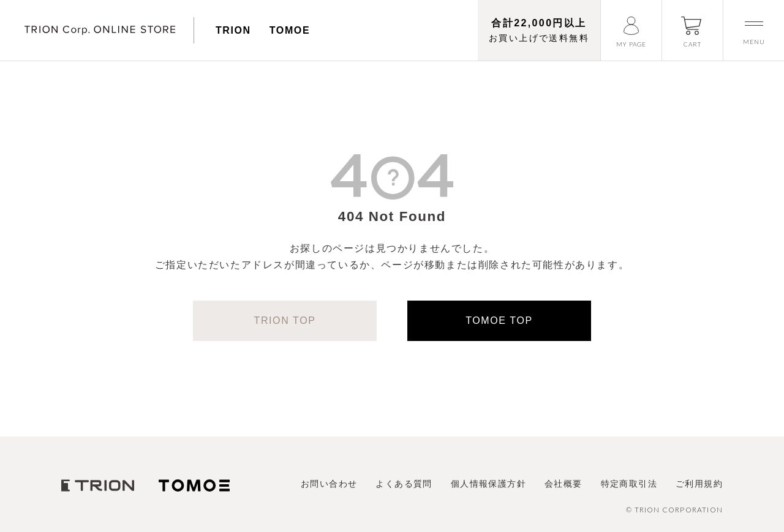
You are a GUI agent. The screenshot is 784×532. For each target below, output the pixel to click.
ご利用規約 (699, 484)
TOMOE (290, 30)
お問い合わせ (329, 484)
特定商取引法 (629, 484)
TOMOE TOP (499, 320)
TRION (233, 30)
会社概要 (563, 484)
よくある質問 (404, 484)
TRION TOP (285, 320)
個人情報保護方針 (488, 484)
